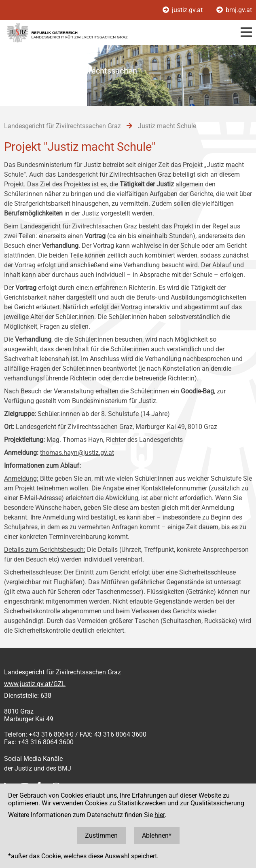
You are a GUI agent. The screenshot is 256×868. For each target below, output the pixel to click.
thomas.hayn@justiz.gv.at (77, 453)
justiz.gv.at (183, 10)
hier (160, 815)
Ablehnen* (157, 835)
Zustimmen (101, 835)
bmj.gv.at (234, 10)
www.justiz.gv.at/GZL (35, 684)
